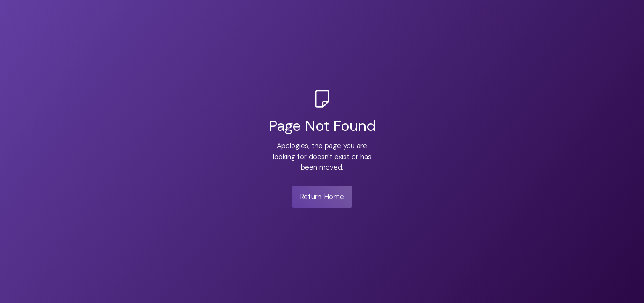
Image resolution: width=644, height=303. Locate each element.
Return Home (322, 197)
